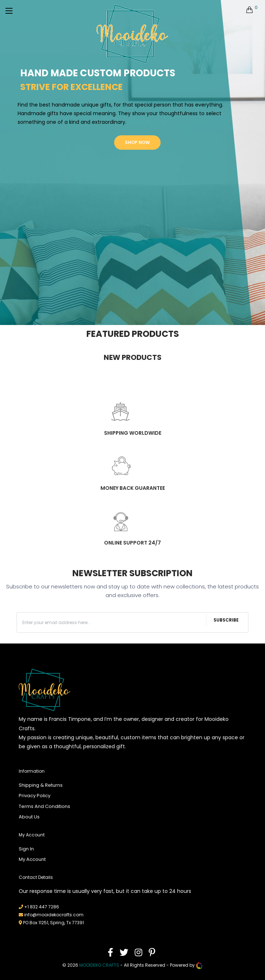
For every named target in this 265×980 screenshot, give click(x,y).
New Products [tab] (133, 357)
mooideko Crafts (99, 965)
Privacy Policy (35, 796)
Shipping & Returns (41, 785)
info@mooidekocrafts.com (54, 915)
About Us (29, 817)
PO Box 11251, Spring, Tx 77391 (53, 923)
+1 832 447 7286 (42, 907)
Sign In (26, 849)
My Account (32, 859)
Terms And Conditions (44, 806)
